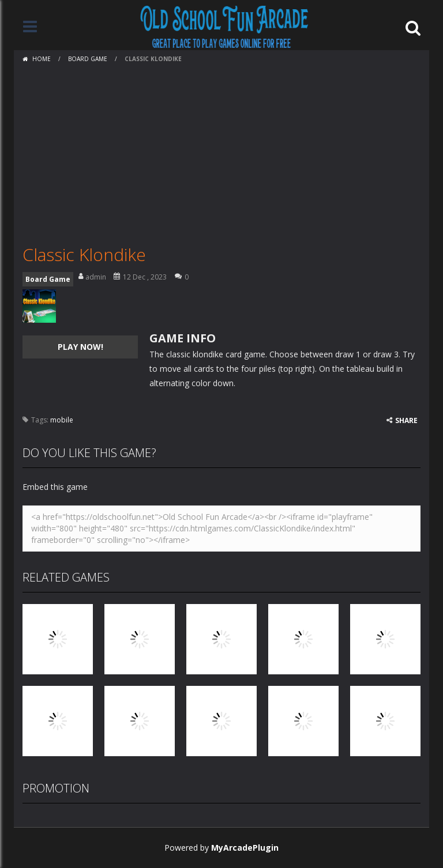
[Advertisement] (221, 154)
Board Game (88, 59)
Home (42, 59)
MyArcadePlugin (245, 848)
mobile (62, 420)
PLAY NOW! (80, 347)
